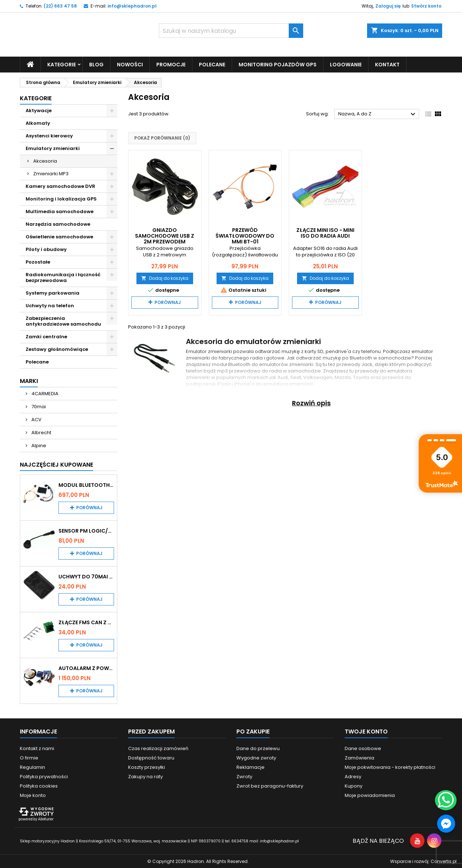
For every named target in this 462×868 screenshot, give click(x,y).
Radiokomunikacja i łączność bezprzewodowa (63, 277)
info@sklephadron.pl (132, 6)
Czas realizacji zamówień (158, 748)
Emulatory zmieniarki (53, 148)
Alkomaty (38, 123)
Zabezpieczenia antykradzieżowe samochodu (63, 321)
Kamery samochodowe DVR (60, 186)
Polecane (212, 64)
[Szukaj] (231, 31)
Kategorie (62, 64)
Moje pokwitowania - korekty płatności (390, 767)
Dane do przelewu (258, 748)
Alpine (38, 445)
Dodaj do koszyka (165, 278)
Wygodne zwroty (256, 757)
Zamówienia (359, 757)
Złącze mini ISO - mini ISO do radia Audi (325, 233)
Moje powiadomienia (370, 795)
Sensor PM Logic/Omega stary (86, 530)
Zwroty (244, 776)
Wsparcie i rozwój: (423, 861)
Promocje (171, 64)
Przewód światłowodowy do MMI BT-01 (245, 235)
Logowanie (346, 64)
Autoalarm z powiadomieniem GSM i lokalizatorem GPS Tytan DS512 (86, 668)
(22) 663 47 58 (60, 6)
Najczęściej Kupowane (56, 464)
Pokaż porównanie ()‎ (162, 138)
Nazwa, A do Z (378, 114)
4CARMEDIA (44, 393)
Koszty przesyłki (147, 767)
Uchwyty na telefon (50, 305)
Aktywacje (39, 110)
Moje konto (33, 795)
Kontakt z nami (37, 748)
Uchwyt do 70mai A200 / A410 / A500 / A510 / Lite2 (86, 576)
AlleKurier (46, 819)
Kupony (354, 786)
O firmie (29, 757)
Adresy (353, 776)
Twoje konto (366, 731)
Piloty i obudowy (46, 249)
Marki (29, 381)
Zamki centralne (46, 336)
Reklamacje (250, 767)
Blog (96, 64)
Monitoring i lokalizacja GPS (61, 199)
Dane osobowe (363, 748)
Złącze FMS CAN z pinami (86, 622)
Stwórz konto (426, 6)
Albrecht (41, 432)
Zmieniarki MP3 (51, 173)
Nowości (130, 64)
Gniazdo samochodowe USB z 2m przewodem (165, 235)
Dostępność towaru (151, 757)
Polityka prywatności (44, 776)
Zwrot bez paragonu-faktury (270, 786)
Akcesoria (45, 161)
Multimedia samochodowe (60, 211)
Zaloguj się (388, 6)
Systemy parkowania (53, 293)
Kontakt (387, 64)
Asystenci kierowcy (49, 135)
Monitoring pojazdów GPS (278, 64)
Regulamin (32, 767)
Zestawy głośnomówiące (57, 349)
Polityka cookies (39, 786)
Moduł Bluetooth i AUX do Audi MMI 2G (86, 485)
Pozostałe (38, 262)
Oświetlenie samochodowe (59, 236)
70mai (38, 406)
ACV (36, 419)
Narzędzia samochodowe (58, 224)
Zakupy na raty (145, 776)
